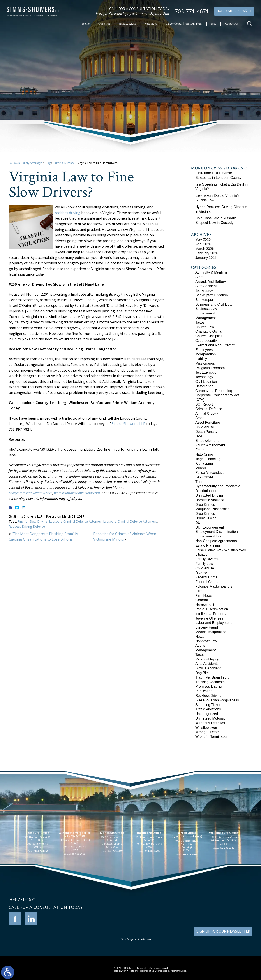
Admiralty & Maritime (212, 272)
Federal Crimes (207, 582)
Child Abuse (205, 427)
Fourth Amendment (210, 445)
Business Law (206, 309)
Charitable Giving (209, 331)
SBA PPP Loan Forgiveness (217, 700)
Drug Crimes (205, 505)
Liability (201, 359)
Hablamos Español (234, 11)
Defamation (204, 386)
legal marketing (146, 971)
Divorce (201, 573)
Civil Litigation (206, 382)
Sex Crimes (204, 477)
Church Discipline (209, 336)
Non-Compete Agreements (216, 541)
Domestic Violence (210, 500)
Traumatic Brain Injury (212, 677)
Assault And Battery (211, 282)
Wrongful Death (207, 732)
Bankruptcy (204, 291)
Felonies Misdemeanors (214, 586)
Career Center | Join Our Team (184, 24)
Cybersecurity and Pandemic (218, 486)
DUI (198, 523)
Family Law (204, 564)
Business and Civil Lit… (214, 304)
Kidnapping (204, 463)
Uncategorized (207, 714)
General (202, 600)
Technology (204, 377)
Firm (199, 591)
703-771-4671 (192, 11)
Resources (151, 24)
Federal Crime (206, 577)
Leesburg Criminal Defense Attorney (75, 521)
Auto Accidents (207, 664)
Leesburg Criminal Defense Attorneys (130, 521)
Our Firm (104, 24)
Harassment (205, 605)
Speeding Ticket (208, 705)
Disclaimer (145, 939)
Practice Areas (127, 24)
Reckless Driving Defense (27, 526)
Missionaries (205, 363)
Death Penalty (206, 432)
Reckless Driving (208, 696)
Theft (199, 482)
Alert (199, 277)
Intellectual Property (211, 614)
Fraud (200, 450)
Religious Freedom (210, 368)
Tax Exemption (207, 372)
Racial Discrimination (212, 609)
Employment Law (209, 536)
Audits (200, 645)
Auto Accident (206, 286)
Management (205, 318)
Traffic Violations (208, 709)
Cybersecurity (206, 341)
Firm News (204, 596)
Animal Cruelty (207, 414)
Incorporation (205, 354)
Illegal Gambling (208, 459)
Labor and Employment (213, 623)
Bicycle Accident (208, 668)
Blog (214, 24)
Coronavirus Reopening (214, 391)
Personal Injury (207, 659)
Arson (200, 418)
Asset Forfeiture (208, 422)
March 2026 (205, 249)
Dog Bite (202, 673)
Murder (201, 468)
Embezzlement (207, 441)
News (200, 637)
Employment (205, 313)
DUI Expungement (210, 527)
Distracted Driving (209, 495)
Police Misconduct (209, 473)
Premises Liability (209, 686)
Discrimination (206, 491)
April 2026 (203, 244)
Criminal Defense (64, 163)
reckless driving (68, 213)
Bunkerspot (204, 300)
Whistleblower (206, 728)
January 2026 (206, 258)
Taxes (200, 322)
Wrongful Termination (212, 737)
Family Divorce (207, 559)
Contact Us (232, 24)
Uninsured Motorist (210, 718)
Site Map (127, 939)
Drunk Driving (206, 518)
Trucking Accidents (210, 682)
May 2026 (203, 240)
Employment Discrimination (217, 532)
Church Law (205, 327)
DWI (199, 436)
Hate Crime (204, 454)
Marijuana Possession (213, 509)
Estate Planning (208, 545)
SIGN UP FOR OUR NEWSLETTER (223, 931)
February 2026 (207, 253)
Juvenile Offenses (209, 618)
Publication (204, 691)
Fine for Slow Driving (33, 521)
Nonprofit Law (206, 641)
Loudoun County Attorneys (25, 163)
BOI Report (204, 404)
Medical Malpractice (211, 632)
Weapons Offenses (210, 723)
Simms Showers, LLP (129, 424)
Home (86, 24)
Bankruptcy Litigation (212, 295)
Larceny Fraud (207, 627)
